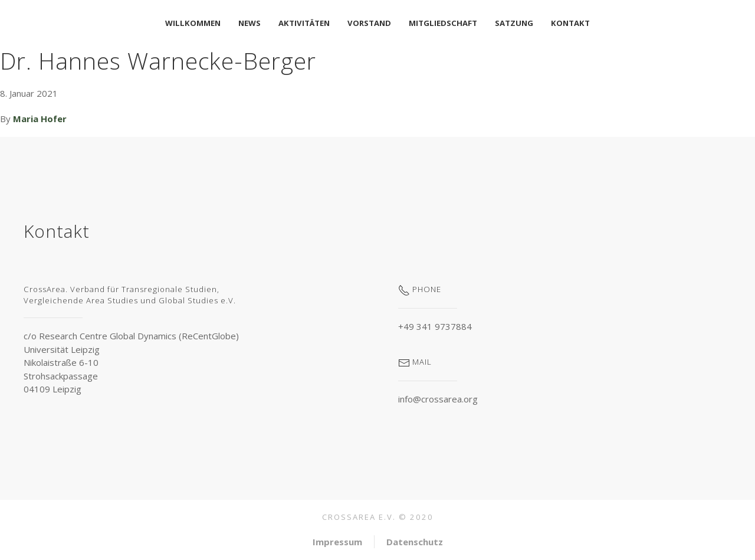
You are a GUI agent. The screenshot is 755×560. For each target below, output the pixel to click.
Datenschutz (415, 542)
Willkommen (193, 23)
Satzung (514, 23)
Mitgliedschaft (443, 23)
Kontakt (570, 23)
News (250, 23)
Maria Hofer (40, 119)
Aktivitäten (304, 23)
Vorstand (369, 23)
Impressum (337, 542)
